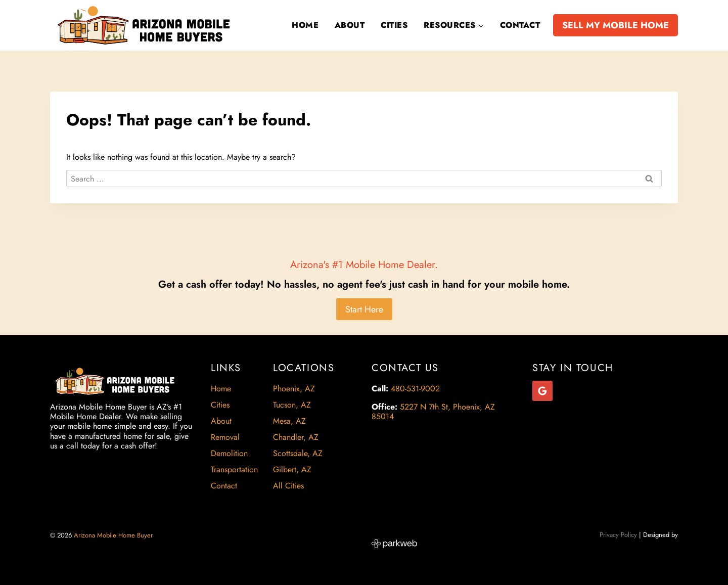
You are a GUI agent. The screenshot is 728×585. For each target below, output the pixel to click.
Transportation (234, 469)
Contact (520, 25)
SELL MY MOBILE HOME (616, 25)
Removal (225, 437)
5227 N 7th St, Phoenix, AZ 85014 (433, 412)
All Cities (288, 486)
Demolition (229, 453)
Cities (394, 25)
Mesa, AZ (289, 421)
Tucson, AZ (292, 405)
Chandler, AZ (296, 437)
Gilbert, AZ (292, 469)
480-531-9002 (415, 389)
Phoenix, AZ (294, 389)
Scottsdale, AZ (298, 453)
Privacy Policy (618, 535)
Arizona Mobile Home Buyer (114, 535)
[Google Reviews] (542, 391)
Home (305, 25)
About (350, 25)
